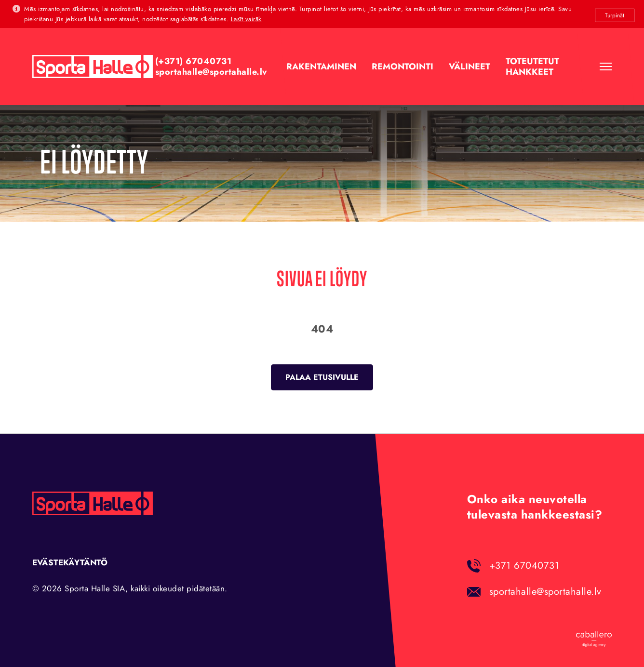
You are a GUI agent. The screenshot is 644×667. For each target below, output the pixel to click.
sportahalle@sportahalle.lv (545, 592)
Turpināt (615, 15)
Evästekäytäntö (70, 562)
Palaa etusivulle (322, 377)
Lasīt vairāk (246, 19)
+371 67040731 (524, 566)
